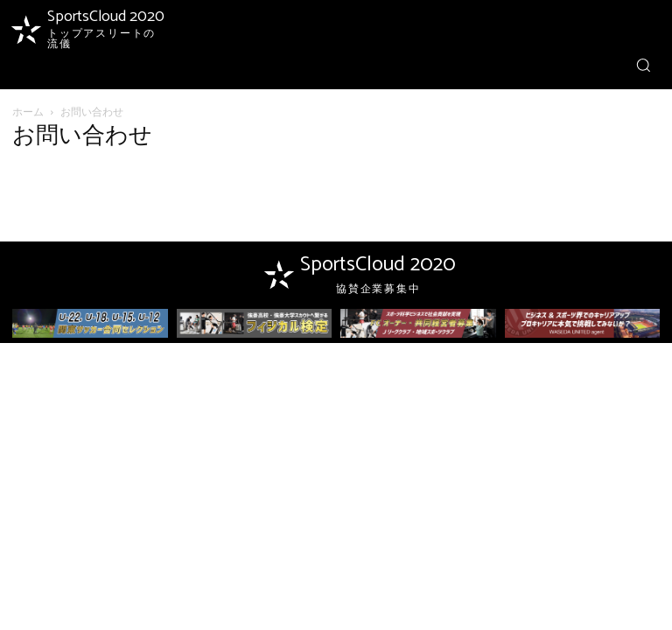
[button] (643, 65)
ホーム (28, 112)
